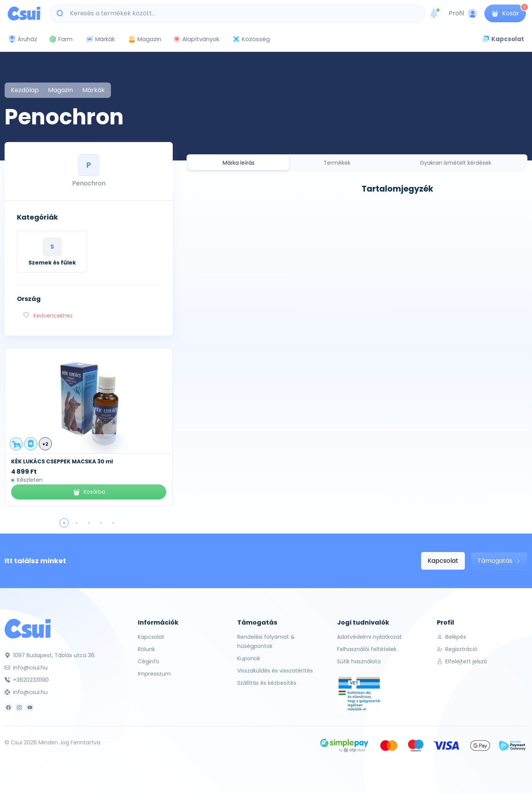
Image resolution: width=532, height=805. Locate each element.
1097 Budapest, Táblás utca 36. (50, 655)
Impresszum (154, 674)
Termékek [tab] (337, 163)
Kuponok (249, 658)
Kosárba (89, 492)
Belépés (451, 637)
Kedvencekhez (48, 316)
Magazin (145, 39)
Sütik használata (359, 661)
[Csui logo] (24, 13)
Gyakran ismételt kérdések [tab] (456, 163)
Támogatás (499, 561)
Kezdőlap (25, 90)
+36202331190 (27, 680)
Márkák (100, 39)
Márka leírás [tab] (239, 163)
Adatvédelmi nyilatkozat (369, 637)
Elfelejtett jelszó (462, 661)
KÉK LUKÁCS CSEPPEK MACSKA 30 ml (62, 461)
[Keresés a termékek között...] (241, 13)
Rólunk (146, 649)
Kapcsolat (443, 561)
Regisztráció (457, 649)
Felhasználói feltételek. (367, 649)
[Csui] (28, 628)
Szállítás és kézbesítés (267, 683)
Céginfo (149, 661)
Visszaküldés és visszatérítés (275, 671)
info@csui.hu (26, 668)
